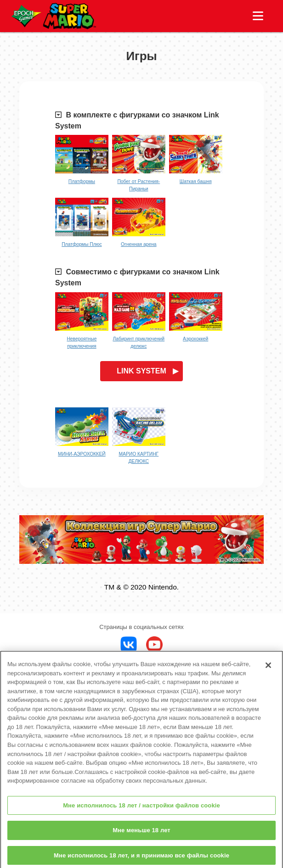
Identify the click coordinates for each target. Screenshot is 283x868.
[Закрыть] (268, 669)
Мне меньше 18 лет (141, 834)
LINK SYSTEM (141, 371)
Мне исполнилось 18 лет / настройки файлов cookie (141, 809)
